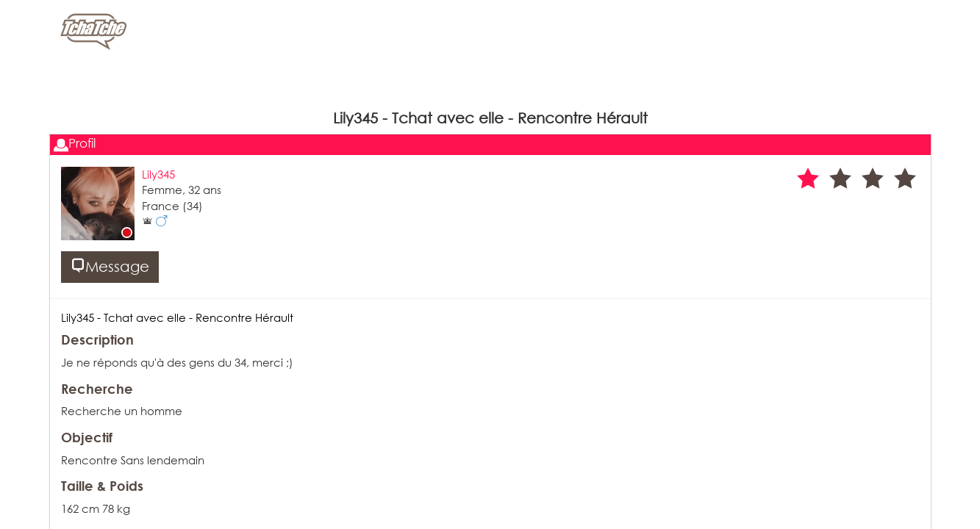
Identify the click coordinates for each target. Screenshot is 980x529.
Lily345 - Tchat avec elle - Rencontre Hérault (177, 317)
